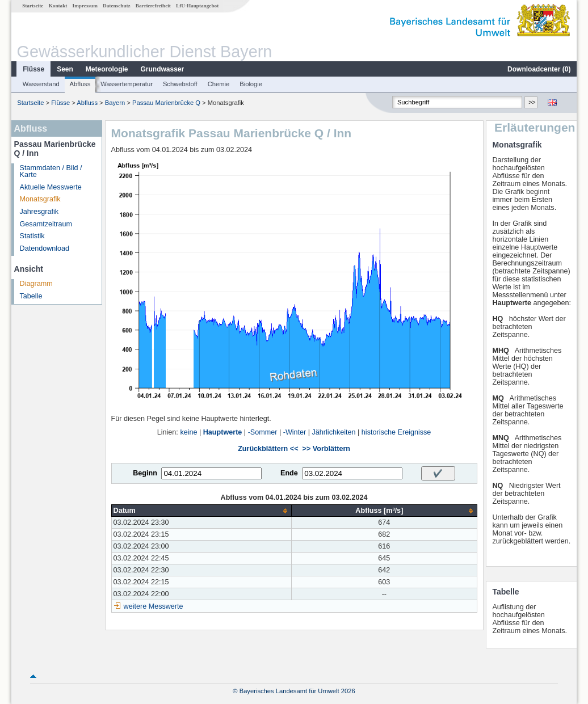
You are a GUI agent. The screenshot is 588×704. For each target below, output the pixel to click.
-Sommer (263, 432)
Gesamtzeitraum (46, 224)
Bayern (115, 103)
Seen (65, 69)
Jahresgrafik (39, 212)
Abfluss (80, 84)
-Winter (295, 432)
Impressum (85, 6)
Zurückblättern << (268, 449)
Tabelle (31, 296)
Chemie (219, 84)
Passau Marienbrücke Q (166, 103)
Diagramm (36, 284)
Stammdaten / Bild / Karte (51, 172)
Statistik (32, 236)
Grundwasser (163, 69)
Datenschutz (117, 6)
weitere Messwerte (154, 606)
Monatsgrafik (40, 199)
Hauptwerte (223, 432)
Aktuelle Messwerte (51, 187)
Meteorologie (107, 69)
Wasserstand (41, 84)
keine (188, 432)
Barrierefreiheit (153, 6)
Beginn (145, 473)
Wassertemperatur (127, 84)
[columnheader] (201, 511)
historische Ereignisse (396, 432)
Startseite (33, 6)
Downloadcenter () (539, 69)
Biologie (251, 84)
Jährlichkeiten (334, 432)
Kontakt (58, 6)
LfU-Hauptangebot (197, 6)
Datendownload (45, 248)
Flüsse (33, 69)
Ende (289, 473)
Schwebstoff (180, 84)
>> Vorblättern (326, 449)
